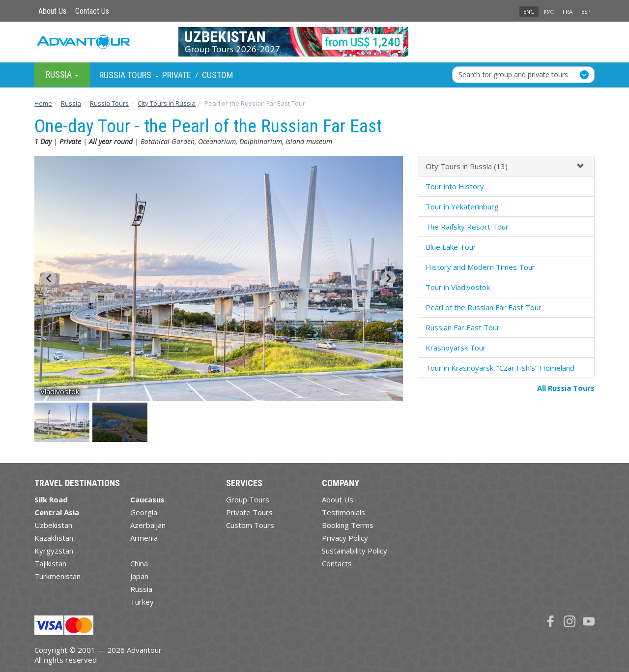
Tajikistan (50, 563)
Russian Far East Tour (463, 327)
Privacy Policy (345, 538)
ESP (586, 12)
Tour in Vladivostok (458, 287)
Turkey (142, 602)
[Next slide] (388, 278)
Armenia (144, 538)
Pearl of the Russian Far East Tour (484, 307)
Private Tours (249, 512)
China (139, 563)
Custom (217, 75)
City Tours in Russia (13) (467, 166)
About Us (52, 11)
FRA (568, 12)
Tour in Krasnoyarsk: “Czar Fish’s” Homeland (500, 368)
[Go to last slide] (49, 278)
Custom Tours (250, 525)
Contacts (337, 563)
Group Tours (248, 499)
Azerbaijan (148, 525)
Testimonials (343, 512)
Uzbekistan (53, 525)
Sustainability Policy (355, 551)
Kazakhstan (54, 538)
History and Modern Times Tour (480, 267)
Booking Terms (348, 525)
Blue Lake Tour (451, 247)
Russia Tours (125, 75)
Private (177, 75)
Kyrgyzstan (54, 551)
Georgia (144, 512)
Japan (139, 576)
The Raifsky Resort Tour (467, 227)
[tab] (506, 166)
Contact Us (92, 11)
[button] (63, 422)
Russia (141, 589)
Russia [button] (62, 74)
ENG (529, 12)
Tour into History (455, 186)
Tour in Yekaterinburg (462, 206)
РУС (549, 12)
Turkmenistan (57, 576)
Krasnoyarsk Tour (456, 348)
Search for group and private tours (513, 74)
